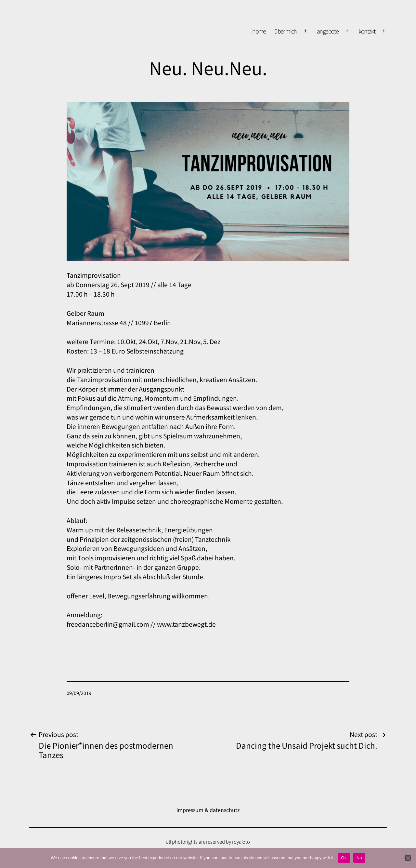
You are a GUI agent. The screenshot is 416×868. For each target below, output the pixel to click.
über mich (286, 31)
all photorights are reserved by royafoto (208, 841)
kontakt (367, 31)
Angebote (328, 31)
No (359, 858)
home (259, 31)
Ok (344, 858)
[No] (408, 858)
